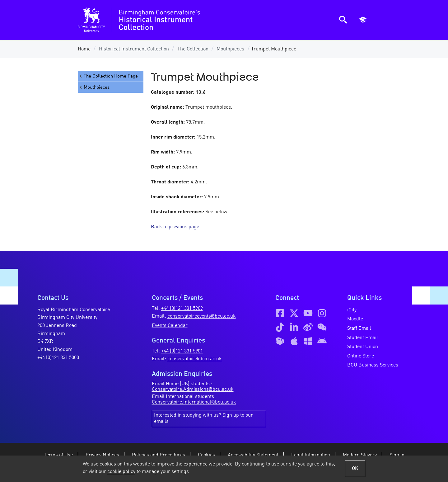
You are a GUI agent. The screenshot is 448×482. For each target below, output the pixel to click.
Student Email (363, 338)
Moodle (355, 319)
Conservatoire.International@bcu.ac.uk (194, 402)
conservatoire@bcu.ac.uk (195, 359)
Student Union (363, 347)
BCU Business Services (373, 365)
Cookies (206, 455)
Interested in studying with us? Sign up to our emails (203, 418)
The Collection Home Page (108, 76)
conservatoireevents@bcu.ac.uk (202, 316)
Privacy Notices (102, 455)
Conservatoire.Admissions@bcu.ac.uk (193, 390)
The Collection (193, 49)
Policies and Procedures (159, 455)
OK (355, 469)
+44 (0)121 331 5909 (182, 309)
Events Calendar (170, 326)
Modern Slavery (360, 455)
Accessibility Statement (253, 455)
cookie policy (121, 472)
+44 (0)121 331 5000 (58, 358)
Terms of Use (58, 455)
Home (84, 49)
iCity (352, 310)
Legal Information (311, 455)
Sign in (397, 455)
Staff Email (359, 328)
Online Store (361, 356)
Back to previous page (175, 227)
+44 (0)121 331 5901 (182, 351)
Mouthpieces (230, 49)
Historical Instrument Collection (134, 49)
